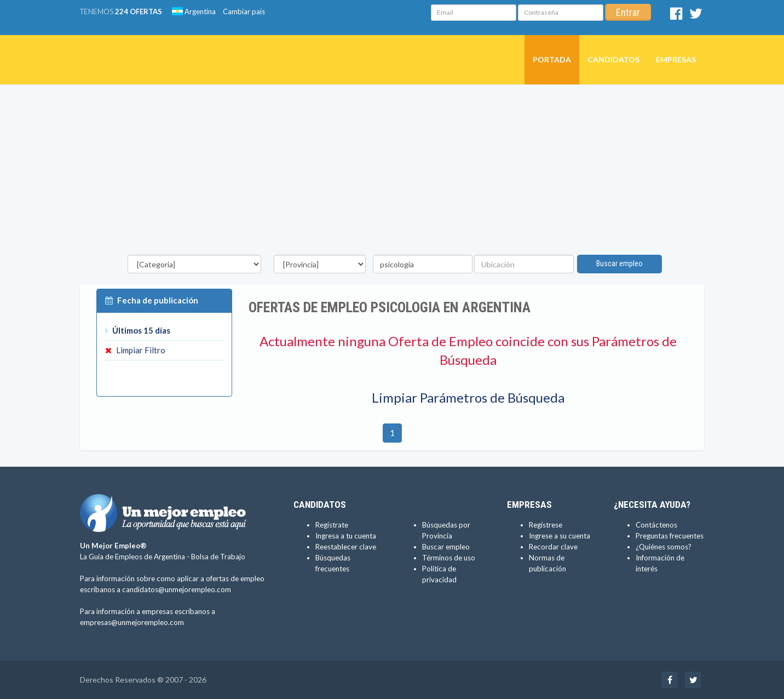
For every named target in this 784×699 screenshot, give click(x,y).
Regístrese (546, 525)
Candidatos (613, 59)
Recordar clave (553, 547)
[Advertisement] (392, 173)
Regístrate (332, 525)
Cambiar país (244, 12)
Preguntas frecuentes (670, 536)
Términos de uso (449, 558)
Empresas (676, 59)
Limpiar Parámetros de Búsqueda (468, 397)
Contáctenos (656, 525)
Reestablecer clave (346, 547)
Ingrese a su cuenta (560, 536)
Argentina (194, 12)
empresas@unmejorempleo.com (132, 622)
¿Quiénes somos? (664, 547)
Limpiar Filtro (135, 350)
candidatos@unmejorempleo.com (177, 589)
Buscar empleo (619, 263)
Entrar (628, 12)
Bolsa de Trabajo (218, 557)
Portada (552, 59)
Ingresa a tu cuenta (346, 536)
